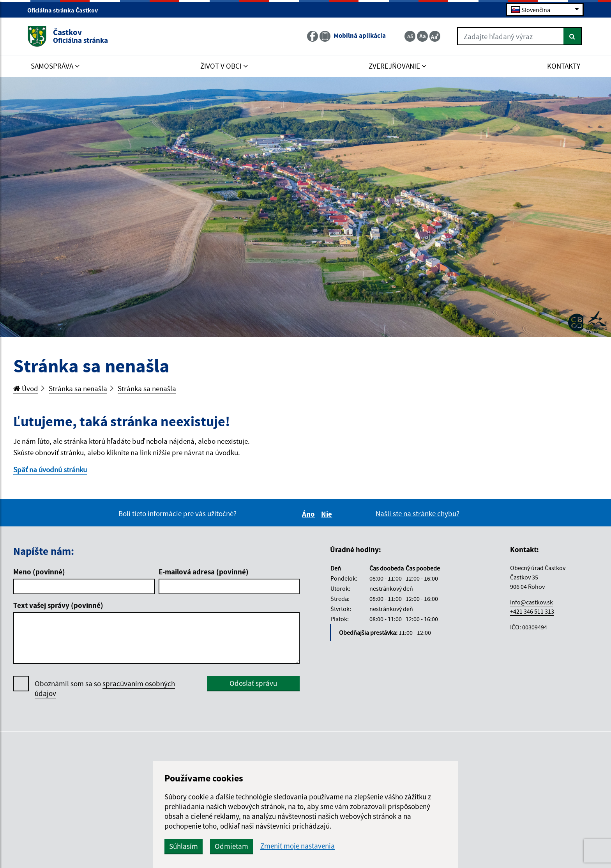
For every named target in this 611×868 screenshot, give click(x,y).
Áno (310, 514)
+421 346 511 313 (532, 611)
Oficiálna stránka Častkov (66, 10)
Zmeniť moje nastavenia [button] (298, 846)
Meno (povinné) (39, 572)
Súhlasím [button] (184, 846)
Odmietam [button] (231, 846)
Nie (328, 514)
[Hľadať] (573, 36)
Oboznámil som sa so (105, 689)
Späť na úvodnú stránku (50, 469)
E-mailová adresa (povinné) (204, 572)
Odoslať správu (253, 683)
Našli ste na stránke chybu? (418, 514)
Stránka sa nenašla (78, 388)
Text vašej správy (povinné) (58, 605)
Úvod (26, 388)
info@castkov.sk (532, 602)
